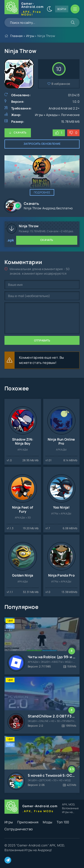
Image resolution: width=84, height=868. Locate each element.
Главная (17, 36)
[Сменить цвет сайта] (50, 9)
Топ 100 (63, 822)
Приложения (28, 822)
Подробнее (42, 192)
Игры (30, 36)
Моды (47, 822)
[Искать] (73, 22)
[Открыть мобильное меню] (75, 9)
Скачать (20, 132)
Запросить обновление (42, 144)
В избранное (61, 84)
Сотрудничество (19, 829)
